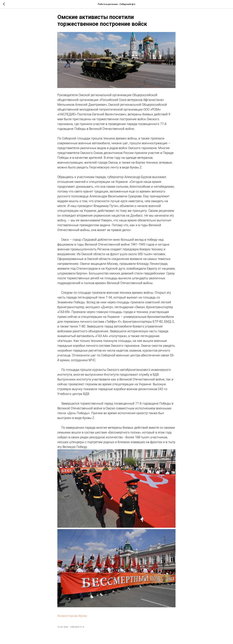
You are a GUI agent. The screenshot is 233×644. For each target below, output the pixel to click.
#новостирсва (68, 617)
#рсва (83, 617)
